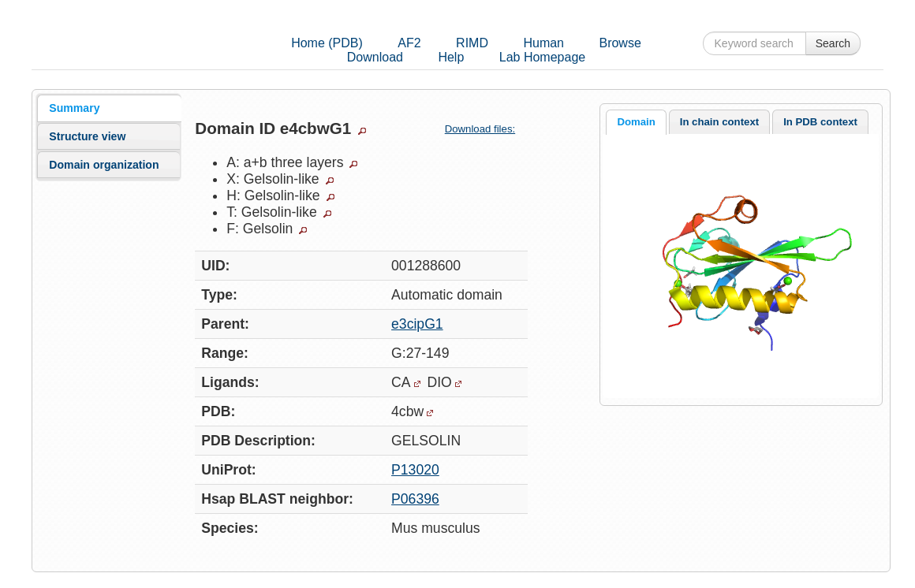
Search (833, 43)
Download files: (486, 129)
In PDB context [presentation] (820, 122)
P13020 (415, 470)
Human (543, 43)
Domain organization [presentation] (104, 165)
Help (451, 57)
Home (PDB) (327, 43)
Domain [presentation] (636, 122)
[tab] (109, 108)
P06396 (415, 499)
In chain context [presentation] (719, 122)
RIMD (472, 43)
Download (375, 57)
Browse (620, 43)
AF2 (409, 43)
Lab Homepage (542, 57)
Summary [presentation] (74, 108)
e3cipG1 (417, 324)
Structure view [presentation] (87, 136)
